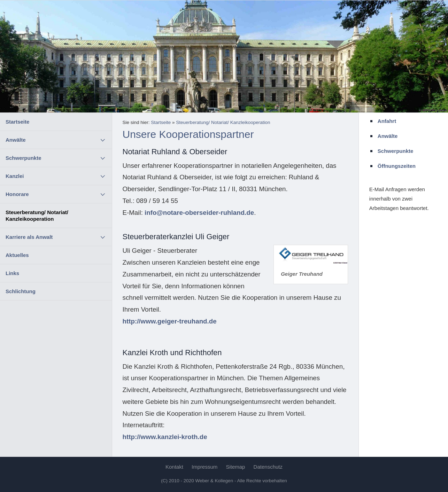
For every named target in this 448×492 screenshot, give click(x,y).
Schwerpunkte (24, 158)
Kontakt (174, 467)
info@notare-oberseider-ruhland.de (199, 213)
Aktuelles (17, 255)
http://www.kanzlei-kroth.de (165, 437)
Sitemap (235, 467)
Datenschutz (268, 467)
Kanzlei (15, 176)
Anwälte (16, 140)
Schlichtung (21, 291)
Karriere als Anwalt (29, 237)
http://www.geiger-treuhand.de (170, 321)
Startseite (17, 122)
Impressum (204, 467)
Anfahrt (387, 121)
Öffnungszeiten (397, 166)
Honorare (17, 194)
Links (12, 273)
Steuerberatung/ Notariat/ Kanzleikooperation (37, 216)
